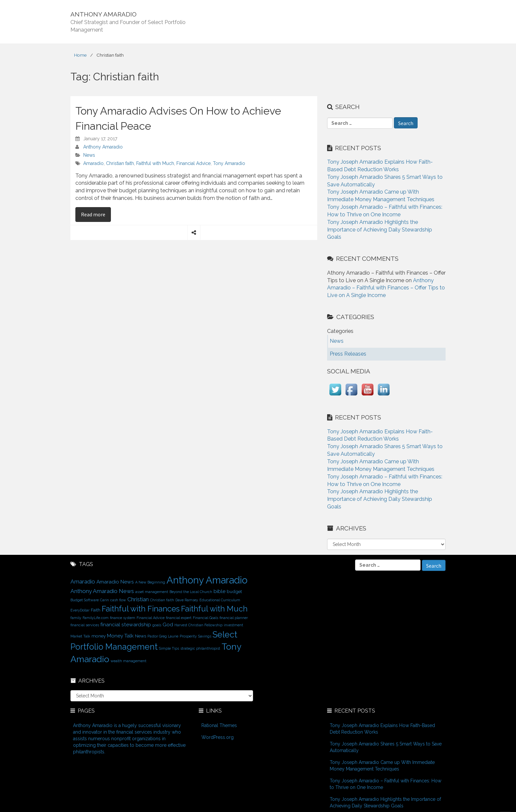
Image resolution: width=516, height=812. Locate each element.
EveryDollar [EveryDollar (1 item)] (80, 610)
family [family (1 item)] (76, 618)
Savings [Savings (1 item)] (205, 636)
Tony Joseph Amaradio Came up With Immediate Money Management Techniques (382, 766)
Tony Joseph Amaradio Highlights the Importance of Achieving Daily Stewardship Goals (380, 230)
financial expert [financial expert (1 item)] (179, 618)
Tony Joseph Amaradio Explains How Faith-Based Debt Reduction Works (382, 729)
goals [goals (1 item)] (157, 625)
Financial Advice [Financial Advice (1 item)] (151, 618)
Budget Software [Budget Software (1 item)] (85, 600)
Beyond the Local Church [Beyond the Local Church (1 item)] (191, 592)
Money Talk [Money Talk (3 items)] (120, 636)
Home (80, 55)
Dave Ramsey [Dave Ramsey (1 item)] (187, 600)
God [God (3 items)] (168, 624)
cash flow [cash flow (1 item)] (118, 600)
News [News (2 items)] (141, 636)
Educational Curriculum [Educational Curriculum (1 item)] (220, 600)
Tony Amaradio (229, 163)
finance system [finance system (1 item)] (123, 618)
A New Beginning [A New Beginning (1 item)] (150, 582)
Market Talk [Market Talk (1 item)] (80, 636)
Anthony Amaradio (103, 147)
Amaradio (93, 163)
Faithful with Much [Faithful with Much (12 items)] (214, 609)
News (89, 155)
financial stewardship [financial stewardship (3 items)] (126, 624)
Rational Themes (219, 725)
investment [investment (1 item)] (233, 625)
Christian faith (120, 163)
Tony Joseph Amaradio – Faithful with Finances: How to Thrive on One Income (386, 784)
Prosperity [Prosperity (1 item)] (188, 636)
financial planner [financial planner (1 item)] (234, 618)
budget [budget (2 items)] (234, 591)
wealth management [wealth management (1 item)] (129, 661)
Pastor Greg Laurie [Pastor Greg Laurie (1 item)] (163, 636)
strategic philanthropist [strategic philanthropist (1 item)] (200, 648)
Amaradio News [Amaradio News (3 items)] (115, 582)
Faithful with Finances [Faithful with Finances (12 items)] (141, 609)
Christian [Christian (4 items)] (138, 599)
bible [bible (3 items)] (219, 591)
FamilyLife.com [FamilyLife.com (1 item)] (96, 618)
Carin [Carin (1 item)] (104, 600)
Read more (96, 214)
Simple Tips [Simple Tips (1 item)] (169, 648)
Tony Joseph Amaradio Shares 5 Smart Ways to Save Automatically (386, 747)
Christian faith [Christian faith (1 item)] (162, 600)
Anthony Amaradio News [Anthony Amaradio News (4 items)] (102, 591)
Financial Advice (193, 163)
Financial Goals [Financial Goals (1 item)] (206, 618)
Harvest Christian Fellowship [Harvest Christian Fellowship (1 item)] (198, 625)
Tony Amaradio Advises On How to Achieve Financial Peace (178, 118)
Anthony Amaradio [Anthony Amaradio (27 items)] (207, 580)
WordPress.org (218, 737)
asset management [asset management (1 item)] (152, 592)
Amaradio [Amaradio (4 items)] (83, 582)
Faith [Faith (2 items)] (96, 610)
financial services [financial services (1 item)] (85, 625)
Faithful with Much (155, 163)
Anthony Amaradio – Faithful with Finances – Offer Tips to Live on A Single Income (386, 288)
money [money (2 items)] (99, 636)
